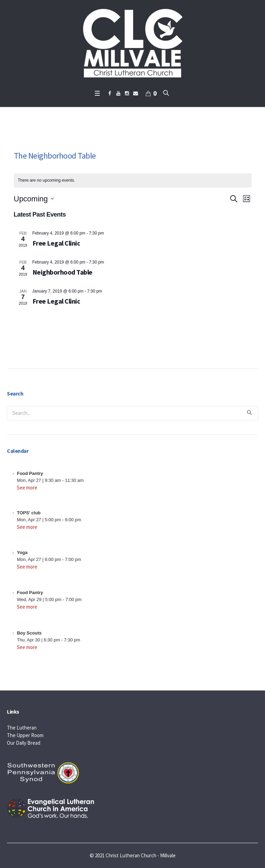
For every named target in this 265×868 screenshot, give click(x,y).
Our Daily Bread (24, 743)
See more (27, 488)
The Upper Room (25, 735)
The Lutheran (22, 728)
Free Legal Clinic (56, 243)
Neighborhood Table (62, 272)
